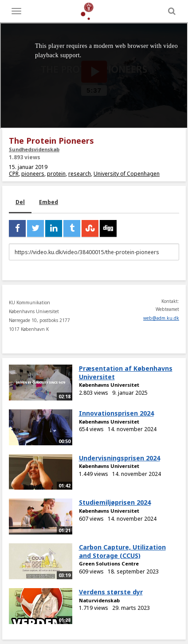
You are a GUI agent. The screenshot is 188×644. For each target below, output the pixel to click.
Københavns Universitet (109, 385)
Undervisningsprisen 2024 (119, 458)
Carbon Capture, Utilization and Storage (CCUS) (122, 551)
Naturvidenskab (99, 600)
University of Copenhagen (127, 174)
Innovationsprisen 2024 (116, 413)
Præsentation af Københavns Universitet (126, 373)
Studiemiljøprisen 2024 (115, 502)
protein (56, 174)
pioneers (33, 174)
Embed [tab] (49, 202)
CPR (14, 174)
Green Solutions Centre (109, 563)
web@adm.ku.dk (161, 318)
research (80, 174)
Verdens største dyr (111, 592)
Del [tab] (20, 202)
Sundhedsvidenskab (34, 149)
